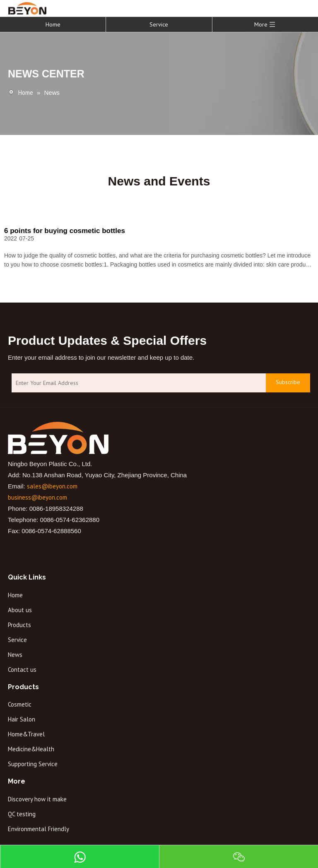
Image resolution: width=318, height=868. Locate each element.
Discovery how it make (37, 799)
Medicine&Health (31, 749)
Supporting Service (33, 764)
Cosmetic (20, 704)
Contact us (22, 670)
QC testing (22, 814)
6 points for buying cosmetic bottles (65, 231)
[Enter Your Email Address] (137, 383)
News (15, 655)
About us (20, 610)
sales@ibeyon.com (52, 486)
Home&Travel (26, 734)
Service (159, 24)
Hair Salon (22, 719)
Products (19, 625)
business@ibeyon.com (37, 497)
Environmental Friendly (39, 829)
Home (53, 24)
